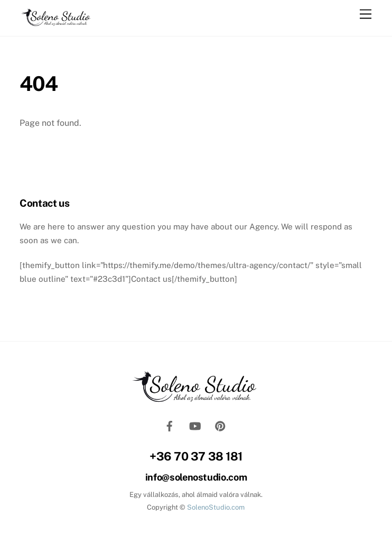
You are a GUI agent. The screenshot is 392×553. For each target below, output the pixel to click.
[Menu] (366, 15)
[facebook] (170, 425)
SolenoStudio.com (215, 507)
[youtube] (195, 425)
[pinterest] (220, 425)
